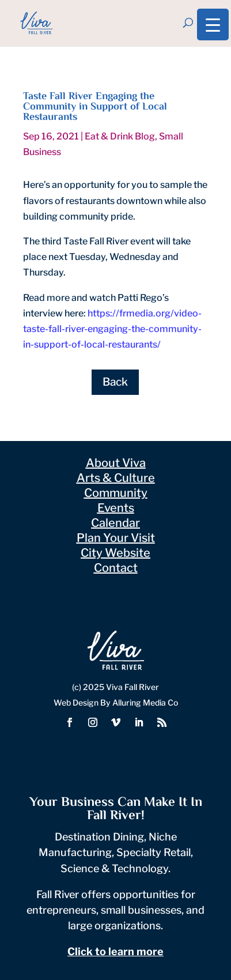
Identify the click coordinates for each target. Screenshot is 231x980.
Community (116, 493)
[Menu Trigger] (213, 24)
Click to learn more (115, 951)
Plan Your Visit (116, 538)
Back (115, 382)
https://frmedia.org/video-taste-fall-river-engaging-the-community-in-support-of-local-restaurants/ (112, 329)
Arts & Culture (116, 478)
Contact (116, 568)
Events (116, 508)
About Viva (116, 463)
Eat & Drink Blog (120, 136)
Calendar (115, 523)
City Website (115, 553)
